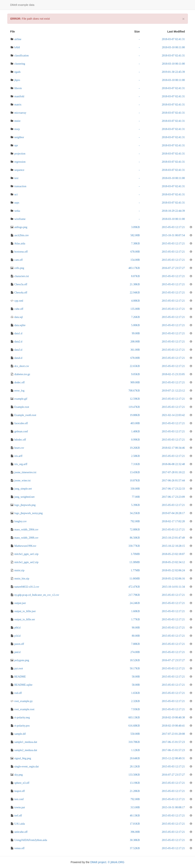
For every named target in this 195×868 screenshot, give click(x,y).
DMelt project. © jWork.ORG (107, 862)
